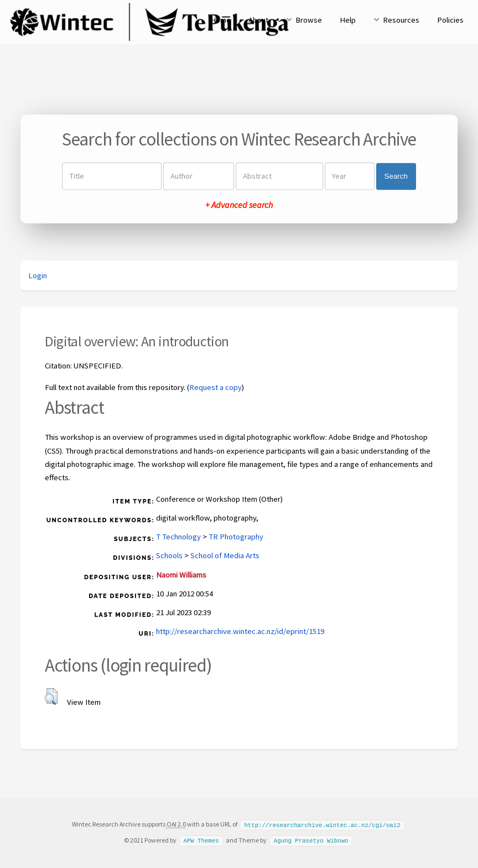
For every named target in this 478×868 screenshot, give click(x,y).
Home (220, 20)
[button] (51, 697)
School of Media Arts (225, 555)
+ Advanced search (239, 205)
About (258, 20)
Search (396, 176)
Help (348, 20)
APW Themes (201, 840)
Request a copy (215, 387)
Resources (401, 20)
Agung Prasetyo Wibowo (311, 840)
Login (38, 276)
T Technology (178, 537)
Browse (309, 20)
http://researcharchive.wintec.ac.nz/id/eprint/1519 (240, 631)
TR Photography (236, 537)
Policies (450, 20)
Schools (169, 555)
